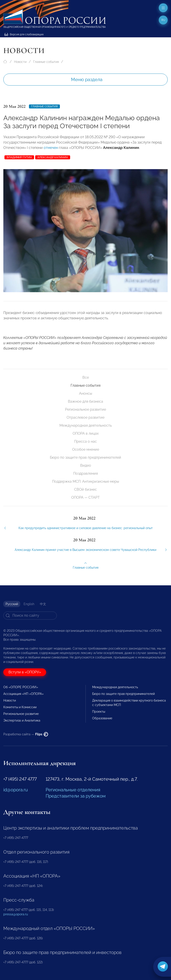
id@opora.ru (16, 790)
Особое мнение (86, 449)
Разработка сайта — (26, 734)
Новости (20, 62)
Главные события (46, 62)
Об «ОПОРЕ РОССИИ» (21, 687)
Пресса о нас (85, 441)
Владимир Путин (19, 157)
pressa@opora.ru (16, 914)
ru (163, 20)
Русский (12, 604)
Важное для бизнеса (85, 401)
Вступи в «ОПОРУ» (25, 672)
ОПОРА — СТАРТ (85, 497)
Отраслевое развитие (85, 417)
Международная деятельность (86, 425)
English (29, 604)
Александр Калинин (53, 157)
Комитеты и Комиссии (20, 707)
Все (86, 377)
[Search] (30, 616)
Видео (86, 465)
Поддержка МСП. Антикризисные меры (86, 481)
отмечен (51, 148)
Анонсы (86, 393)
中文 (43, 604)
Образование (102, 718)
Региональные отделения (73, 790)
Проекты (99, 712)
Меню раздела (87, 80)
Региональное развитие (85, 409)
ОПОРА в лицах (86, 433)
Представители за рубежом (76, 796)
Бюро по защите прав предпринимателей (85, 457)
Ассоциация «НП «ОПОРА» (23, 694)
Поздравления (85, 473)
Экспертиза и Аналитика (22, 720)
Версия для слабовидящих (24, 34)
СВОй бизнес (85, 489)
